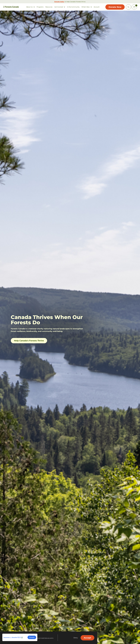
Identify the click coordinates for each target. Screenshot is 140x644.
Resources (49, 7)
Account (96, 7)
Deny (76, 638)
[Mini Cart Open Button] (134, 7)
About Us (29, 7)
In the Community (73, 7)
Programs (40, 7)
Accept (87, 638)
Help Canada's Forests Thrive (29, 341)
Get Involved (58, 7)
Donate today (59, 2)
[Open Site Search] (128, 7)
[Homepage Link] (11, 7)
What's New (85, 7)
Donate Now (114, 7)
